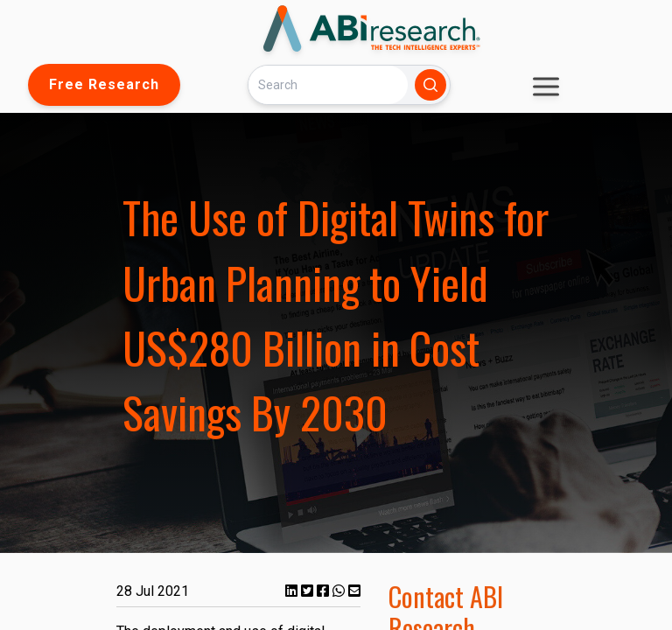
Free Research (104, 84)
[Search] (328, 84)
